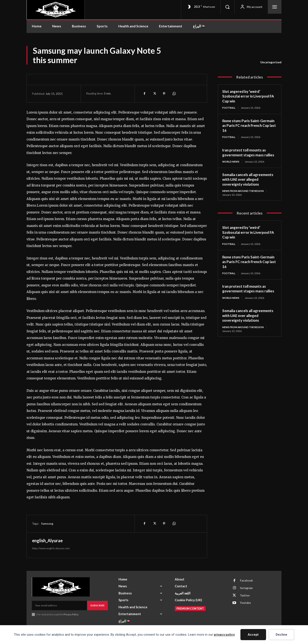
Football (229, 108)
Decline (281, 635)
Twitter (246, 597)
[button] (227, 7)
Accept (253, 635)
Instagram (247, 589)
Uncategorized (271, 62)
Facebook (247, 581)
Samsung (47, 524)
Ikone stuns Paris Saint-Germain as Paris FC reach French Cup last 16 (244, 126)
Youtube (246, 605)
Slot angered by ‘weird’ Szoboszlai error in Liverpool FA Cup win (250, 96)
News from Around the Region (244, 196)
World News (231, 167)
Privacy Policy (71, 614)
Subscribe (97, 605)
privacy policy (224, 635)
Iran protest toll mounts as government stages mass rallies (246, 155)
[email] (59, 606)
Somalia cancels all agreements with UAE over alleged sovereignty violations (249, 184)
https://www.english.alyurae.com (51, 548)
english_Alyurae (47, 540)
